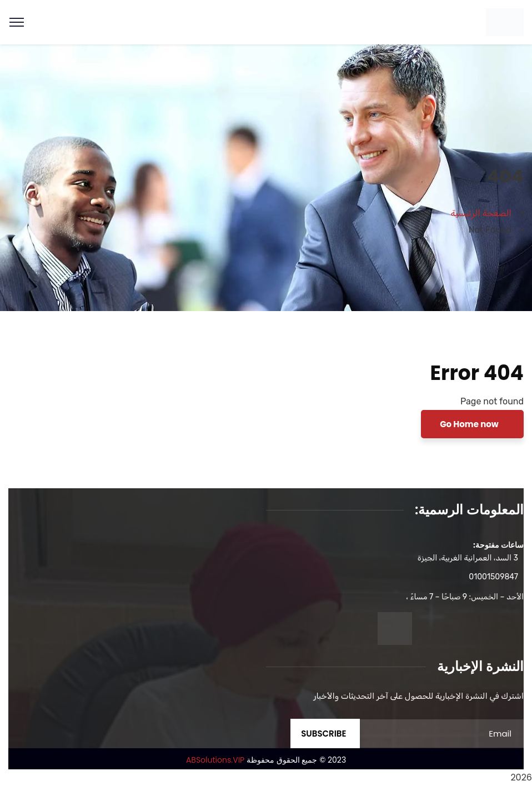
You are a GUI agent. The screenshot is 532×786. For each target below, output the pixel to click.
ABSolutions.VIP (215, 760)
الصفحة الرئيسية (481, 213)
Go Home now (470, 424)
